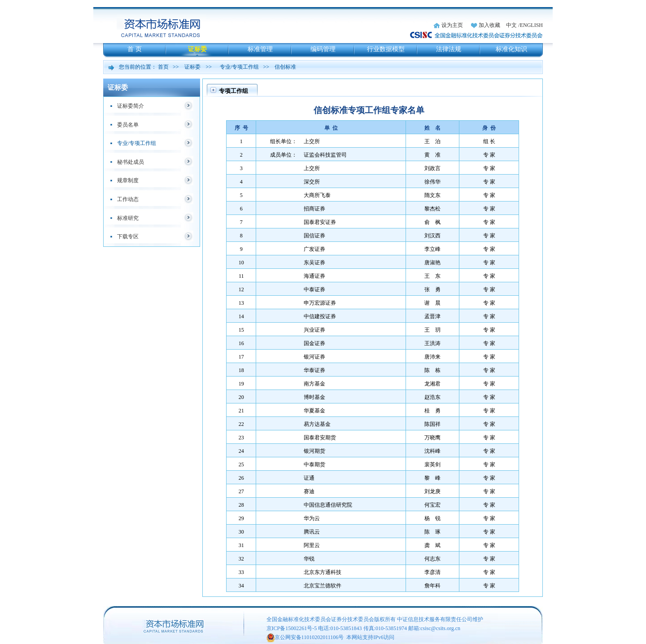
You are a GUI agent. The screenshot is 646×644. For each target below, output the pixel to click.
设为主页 (452, 25)
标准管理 (260, 49)
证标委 (197, 49)
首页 (163, 67)
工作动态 (128, 199)
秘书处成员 (131, 162)
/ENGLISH (530, 25)
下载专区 (128, 237)
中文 (511, 25)
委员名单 (128, 125)
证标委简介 (131, 106)
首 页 (135, 49)
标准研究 (128, 218)
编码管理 (323, 49)
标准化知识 (511, 49)
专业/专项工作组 (239, 67)
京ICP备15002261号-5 (292, 628)
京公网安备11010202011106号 (309, 637)
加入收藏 (489, 25)
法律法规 (449, 49)
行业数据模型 (386, 49)
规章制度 (128, 180)
